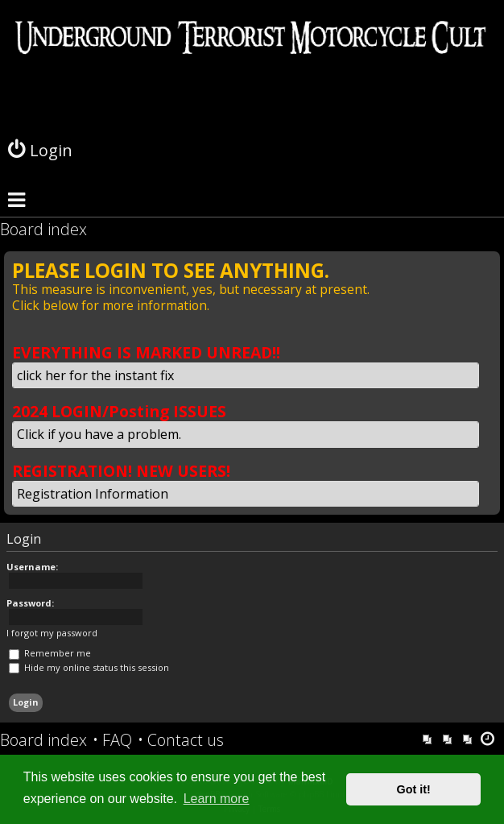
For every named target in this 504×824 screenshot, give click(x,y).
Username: (32, 567)
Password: (30, 603)
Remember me (50, 653)
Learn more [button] (217, 799)
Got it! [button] (414, 789)
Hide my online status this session (89, 667)
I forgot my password (52, 633)
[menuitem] (112, 740)
